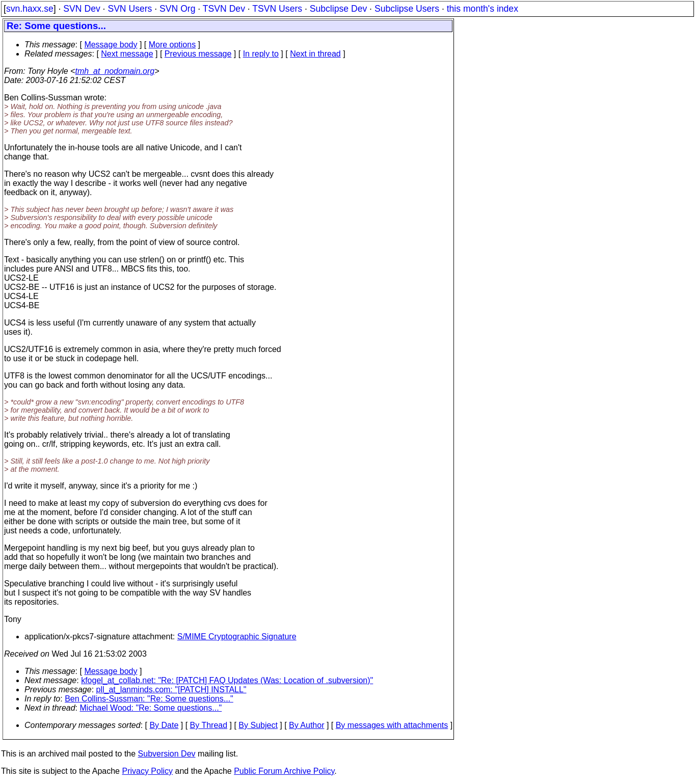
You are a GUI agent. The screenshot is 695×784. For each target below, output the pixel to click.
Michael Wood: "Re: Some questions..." (151, 708)
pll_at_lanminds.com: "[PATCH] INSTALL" (171, 690)
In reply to (261, 54)
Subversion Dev (167, 754)
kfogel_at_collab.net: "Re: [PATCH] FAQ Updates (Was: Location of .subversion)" (227, 680)
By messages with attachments (392, 725)
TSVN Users (277, 9)
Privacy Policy (147, 771)
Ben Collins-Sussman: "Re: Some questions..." (149, 699)
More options (172, 45)
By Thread (209, 725)
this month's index (483, 9)
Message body (111, 45)
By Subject (258, 725)
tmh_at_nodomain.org (115, 71)
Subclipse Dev (338, 9)
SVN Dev (82, 9)
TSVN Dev (224, 9)
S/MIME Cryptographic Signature (237, 637)
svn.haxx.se (30, 9)
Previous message (198, 54)
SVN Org (177, 9)
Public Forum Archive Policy (284, 771)
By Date (164, 725)
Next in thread (315, 54)
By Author (306, 725)
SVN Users (130, 9)
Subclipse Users (407, 9)
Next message (127, 54)
